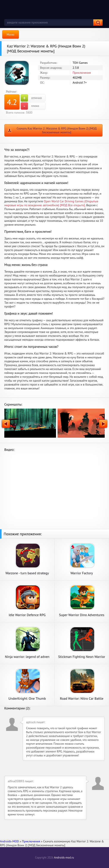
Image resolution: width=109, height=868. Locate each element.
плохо (30, 106)
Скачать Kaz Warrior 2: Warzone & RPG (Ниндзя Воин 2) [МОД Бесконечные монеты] (57, 130)
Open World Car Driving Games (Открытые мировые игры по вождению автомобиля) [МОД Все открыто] (51, 203)
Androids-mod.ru (64, 858)
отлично (31, 98)
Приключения (82, 73)
